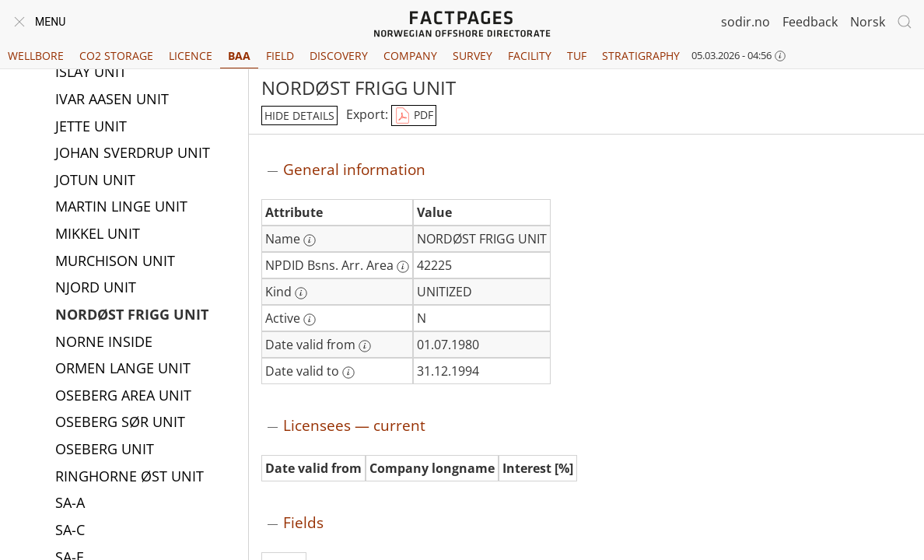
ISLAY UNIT (91, 73)
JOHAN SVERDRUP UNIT (133, 154)
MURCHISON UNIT (115, 262)
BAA (239, 56)
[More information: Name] (310, 240)
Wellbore (36, 56)
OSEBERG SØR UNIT (120, 423)
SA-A (70, 504)
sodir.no (745, 22)
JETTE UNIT (91, 128)
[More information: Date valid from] (365, 346)
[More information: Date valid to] (348, 373)
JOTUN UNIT (95, 181)
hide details (299, 115)
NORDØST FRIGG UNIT (132, 316)
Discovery (339, 56)
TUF (577, 56)
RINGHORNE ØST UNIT (129, 478)
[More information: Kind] (301, 293)
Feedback (810, 22)
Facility (530, 56)
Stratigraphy (641, 56)
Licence (191, 56)
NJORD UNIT (96, 289)
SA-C (70, 531)
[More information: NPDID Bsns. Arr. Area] (403, 267)
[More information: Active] (310, 320)
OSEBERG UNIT (105, 450)
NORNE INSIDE (104, 343)
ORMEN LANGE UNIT (123, 369)
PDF (414, 116)
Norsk (868, 22)
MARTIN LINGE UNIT (121, 208)
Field (280, 56)
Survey (472, 56)
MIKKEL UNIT (98, 235)
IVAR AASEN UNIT (112, 100)
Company (410, 56)
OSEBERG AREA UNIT (123, 397)
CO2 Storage (116, 56)
